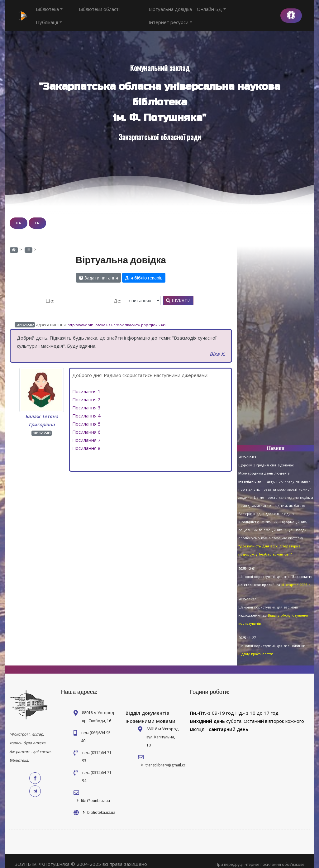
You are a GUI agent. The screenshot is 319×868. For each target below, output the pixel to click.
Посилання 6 (87, 425)
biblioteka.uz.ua (101, 806)
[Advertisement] (276, 340)
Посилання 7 (87, 433)
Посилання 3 (87, 401)
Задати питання (98, 271)
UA (19, 216)
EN (37, 216)
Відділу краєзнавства (256, 647)
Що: (50, 294)
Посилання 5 (87, 417)
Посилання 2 (87, 393)
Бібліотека (49, 12)
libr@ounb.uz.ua (95, 794)
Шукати (178, 294)
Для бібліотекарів (144, 271)
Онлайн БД (212, 12)
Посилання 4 (87, 409)
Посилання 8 (87, 441)
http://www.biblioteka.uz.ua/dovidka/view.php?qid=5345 (117, 318)
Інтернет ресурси (254, 12)
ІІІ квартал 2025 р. (296, 578)
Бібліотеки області (88, 12)
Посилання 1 (87, 384)
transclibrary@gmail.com (168, 758)
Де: (117, 294)
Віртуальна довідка (171, 12)
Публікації (126, 12)
